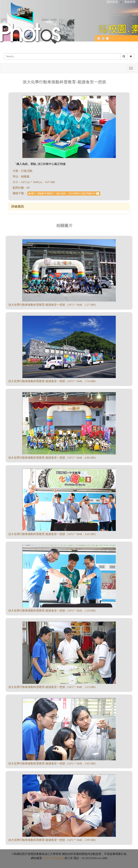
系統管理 (130, 2)
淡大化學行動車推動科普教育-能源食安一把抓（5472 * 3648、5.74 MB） (53, 381)
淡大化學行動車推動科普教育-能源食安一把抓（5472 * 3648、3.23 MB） (53, 687)
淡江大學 (50, 858)
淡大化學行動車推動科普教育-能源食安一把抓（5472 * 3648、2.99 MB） (53, 840)
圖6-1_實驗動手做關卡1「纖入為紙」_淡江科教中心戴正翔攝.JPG (64, 193)
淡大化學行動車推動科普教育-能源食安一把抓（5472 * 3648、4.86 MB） (53, 458)
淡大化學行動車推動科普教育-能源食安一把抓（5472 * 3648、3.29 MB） (53, 611)
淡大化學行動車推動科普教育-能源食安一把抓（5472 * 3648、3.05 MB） (53, 763)
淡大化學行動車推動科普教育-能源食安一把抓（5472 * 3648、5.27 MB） (53, 305)
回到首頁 (112, 2)
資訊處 (60, 858)
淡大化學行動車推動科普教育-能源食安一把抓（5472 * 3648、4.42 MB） (53, 534)
